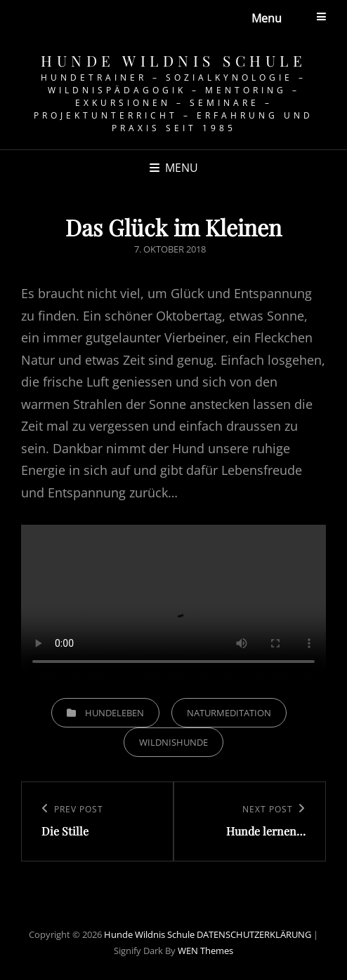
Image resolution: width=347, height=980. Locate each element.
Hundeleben (114, 713)
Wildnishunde (173, 742)
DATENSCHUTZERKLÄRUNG (254, 934)
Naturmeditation (229, 713)
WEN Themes (205, 951)
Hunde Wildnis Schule (173, 60)
